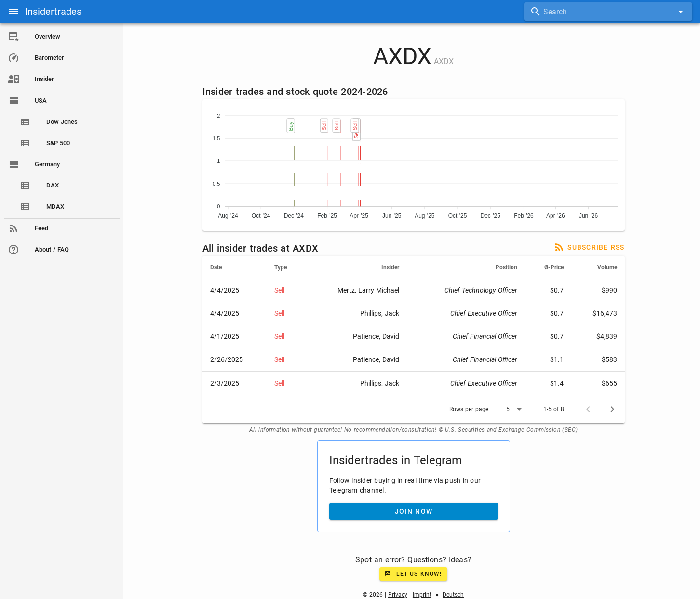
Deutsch (454, 595)
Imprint (423, 595)
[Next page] (613, 409)
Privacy (398, 595)
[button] (516, 409)
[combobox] (608, 12)
